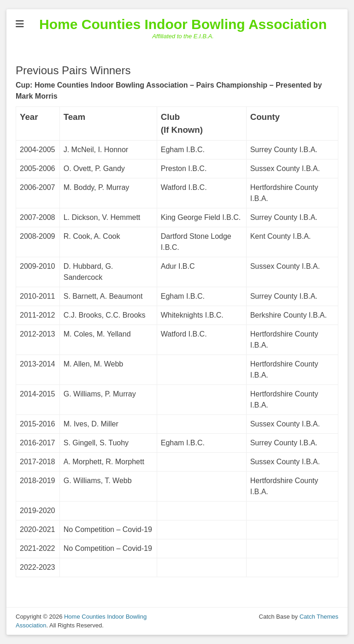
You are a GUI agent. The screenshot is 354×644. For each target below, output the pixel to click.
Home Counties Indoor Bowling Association (183, 24)
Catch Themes (319, 617)
